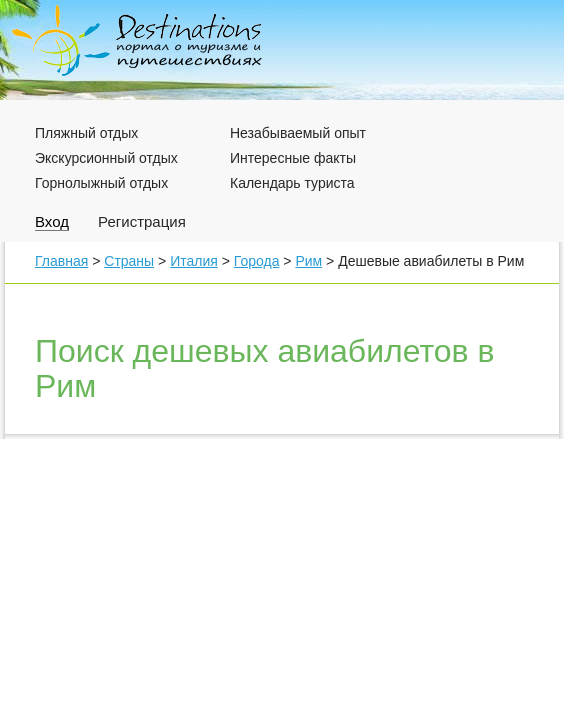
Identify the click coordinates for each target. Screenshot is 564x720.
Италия (194, 261)
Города (257, 261)
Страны (129, 261)
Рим (308, 261)
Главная (61, 261)
